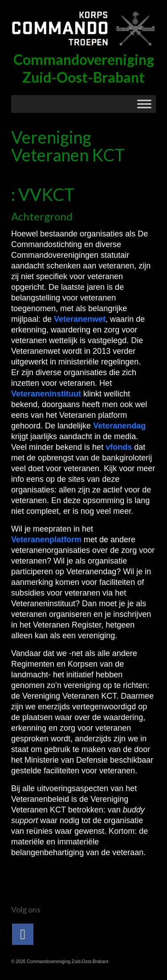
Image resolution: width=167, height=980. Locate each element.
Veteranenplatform (47, 540)
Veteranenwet (80, 319)
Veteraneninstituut (47, 394)
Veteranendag (119, 426)
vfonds (120, 447)
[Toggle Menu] (144, 104)
